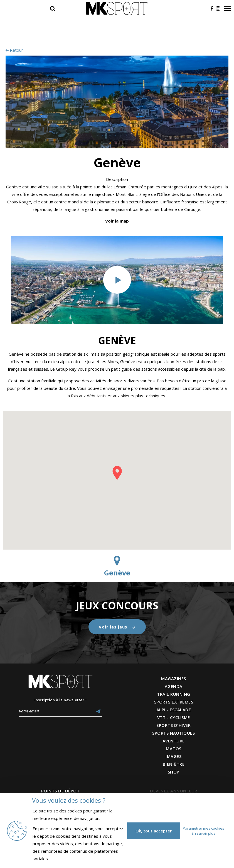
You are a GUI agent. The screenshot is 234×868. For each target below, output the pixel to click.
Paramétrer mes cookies (204, 828)
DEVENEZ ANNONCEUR (174, 791)
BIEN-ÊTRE (174, 764)
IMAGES (173, 756)
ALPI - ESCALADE (174, 710)
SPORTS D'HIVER (173, 725)
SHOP (174, 772)
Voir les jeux (117, 627)
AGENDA (174, 686)
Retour (14, 50)
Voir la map (117, 221)
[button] (117, 473)
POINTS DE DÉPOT (61, 791)
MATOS (174, 749)
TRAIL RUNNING (174, 694)
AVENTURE (174, 741)
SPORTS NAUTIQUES (173, 733)
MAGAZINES (174, 679)
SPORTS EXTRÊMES (174, 702)
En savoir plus (204, 833)
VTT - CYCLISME (174, 717)
